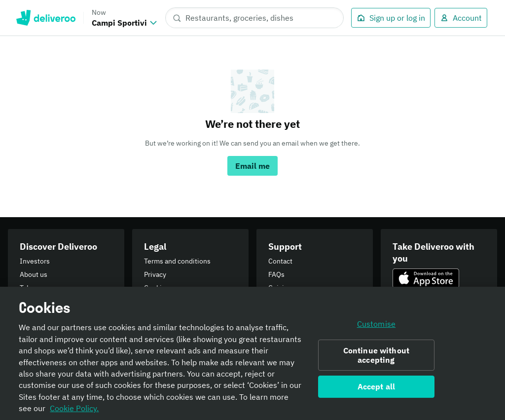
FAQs (276, 274)
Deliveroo (46, 18)
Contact (280, 261)
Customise (376, 329)
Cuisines (282, 288)
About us (34, 274)
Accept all (377, 391)
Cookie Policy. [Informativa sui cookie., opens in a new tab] (74, 413)
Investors (35, 261)
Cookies (157, 288)
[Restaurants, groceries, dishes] (254, 18)
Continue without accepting (377, 360)
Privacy (155, 274)
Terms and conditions (177, 261)
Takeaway (35, 288)
